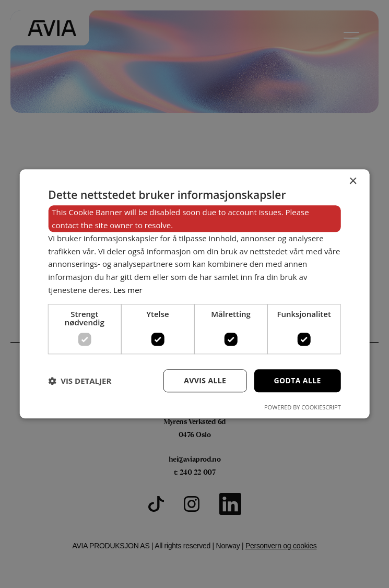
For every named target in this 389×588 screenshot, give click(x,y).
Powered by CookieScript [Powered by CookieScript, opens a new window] (303, 408)
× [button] (353, 181)
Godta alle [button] (297, 380)
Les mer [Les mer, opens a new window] (128, 290)
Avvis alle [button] (205, 380)
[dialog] (195, 294)
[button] (80, 381)
